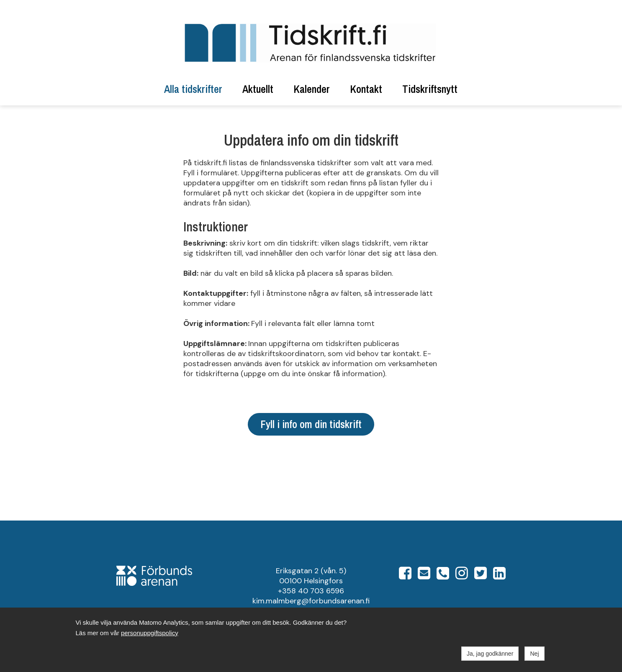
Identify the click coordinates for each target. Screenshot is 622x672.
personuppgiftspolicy (150, 633)
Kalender (312, 89)
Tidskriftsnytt (430, 89)
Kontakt (366, 89)
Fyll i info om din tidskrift (311, 424)
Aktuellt (258, 89)
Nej (534, 654)
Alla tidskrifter (193, 89)
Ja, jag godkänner (490, 654)
